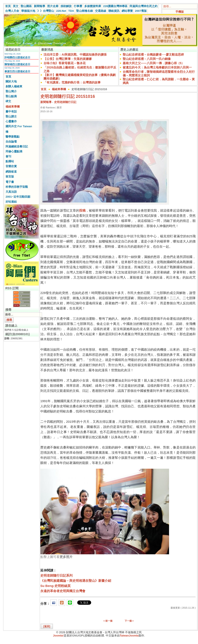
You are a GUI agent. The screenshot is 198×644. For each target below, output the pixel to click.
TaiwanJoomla (129, 636)
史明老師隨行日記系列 (56, 575)
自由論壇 (11, 142)
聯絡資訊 (114, 11)
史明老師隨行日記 (65, 102)
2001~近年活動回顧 (18, 197)
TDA (71, 11)
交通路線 (101, 11)
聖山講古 (11, 116)
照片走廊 (53, 6)
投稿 (82, 210)
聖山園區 (26, 6)
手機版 (180, 12)
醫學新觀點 (13, 137)
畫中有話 (11, 111)
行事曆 (78, 6)
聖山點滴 (11, 96)
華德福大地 (28, 11)
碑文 (8, 101)
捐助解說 (66, 6)
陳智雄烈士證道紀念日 (17, 64)
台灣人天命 (12, 11)
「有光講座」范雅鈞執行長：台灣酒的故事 (72, 82)
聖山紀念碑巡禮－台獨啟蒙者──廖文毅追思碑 (153, 55)
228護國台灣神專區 (115, 6)
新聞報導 (39, 6)
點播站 (10, 161)
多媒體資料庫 (93, 6)
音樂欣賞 (11, 166)
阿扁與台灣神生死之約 (144, 6)
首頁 (8, 6)
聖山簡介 (11, 91)
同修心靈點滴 (14, 151)
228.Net (61, 11)
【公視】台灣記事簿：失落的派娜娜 (68, 59)
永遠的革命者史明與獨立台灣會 (63, 591)
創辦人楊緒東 (14, 86)
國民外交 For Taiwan (19, 126)
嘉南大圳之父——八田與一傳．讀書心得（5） (154, 63)
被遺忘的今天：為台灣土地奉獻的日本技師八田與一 (157, 67)
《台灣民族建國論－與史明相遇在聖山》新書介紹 (76, 581)
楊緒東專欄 (13, 107)
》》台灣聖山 (46, 11)
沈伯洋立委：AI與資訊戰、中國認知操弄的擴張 (75, 55)
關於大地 (11, 81)
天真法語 (11, 192)
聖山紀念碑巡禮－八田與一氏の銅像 (147, 59)
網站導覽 (127, 11)
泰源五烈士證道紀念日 (17, 71)
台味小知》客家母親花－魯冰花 (65, 63)
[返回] (47, 626)
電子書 (10, 182)
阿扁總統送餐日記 (17, 146)
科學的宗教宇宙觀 (17, 187)
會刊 (8, 156)
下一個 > (129, 621)
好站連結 (11, 202)
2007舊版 (141, 11)
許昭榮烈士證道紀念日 (17, 58)
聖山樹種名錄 (85, 11)
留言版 (10, 177)
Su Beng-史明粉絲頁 (55, 586)
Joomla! (58, 636)
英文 (16, 6)
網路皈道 (11, 172)
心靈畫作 (11, 121)
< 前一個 (108, 621)
